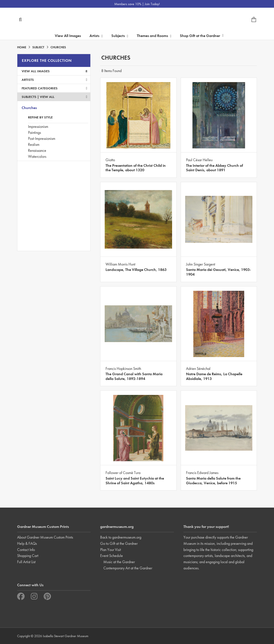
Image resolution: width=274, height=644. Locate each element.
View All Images (68, 36)
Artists (54, 80)
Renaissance (37, 150)
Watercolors (37, 156)
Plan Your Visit (111, 550)
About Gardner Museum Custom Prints (45, 537)
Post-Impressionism (42, 138)
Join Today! (152, 4)
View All (47, 97)
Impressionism (38, 126)
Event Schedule (112, 556)
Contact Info (26, 550)
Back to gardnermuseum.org (121, 537)
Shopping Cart (28, 556)
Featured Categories (54, 88)
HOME (22, 47)
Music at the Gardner (119, 562)
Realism (34, 144)
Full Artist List (26, 562)
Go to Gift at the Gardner (119, 543)
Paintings (34, 132)
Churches (29, 108)
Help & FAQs (27, 543)
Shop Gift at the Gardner (202, 36)
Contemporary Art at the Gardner (128, 568)
